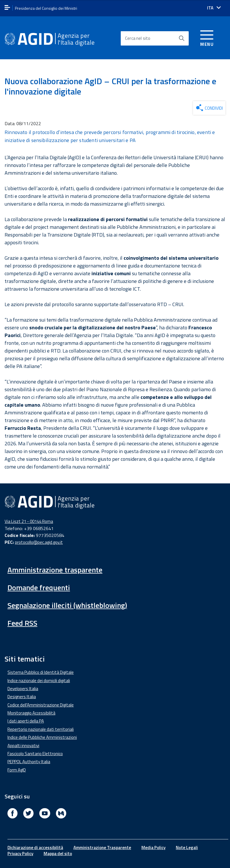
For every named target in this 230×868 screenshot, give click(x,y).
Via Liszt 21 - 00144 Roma (29, 521)
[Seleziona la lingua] (214, 8)
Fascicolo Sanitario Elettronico (35, 754)
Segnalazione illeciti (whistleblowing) (67, 605)
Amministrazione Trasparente (102, 848)
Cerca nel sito (138, 38)
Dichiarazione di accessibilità (35, 848)
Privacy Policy (20, 854)
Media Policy (153, 848)
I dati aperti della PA (26, 721)
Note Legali (187, 848)
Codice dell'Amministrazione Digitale (41, 705)
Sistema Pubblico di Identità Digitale (41, 672)
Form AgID (17, 770)
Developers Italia (23, 689)
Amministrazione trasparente (55, 570)
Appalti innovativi (23, 746)
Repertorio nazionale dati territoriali (41, 729)
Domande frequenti (39, 587)
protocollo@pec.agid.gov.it (39, 542)
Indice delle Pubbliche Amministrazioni (42, 737)
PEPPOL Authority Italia (29, 762)
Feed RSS (22, 623)
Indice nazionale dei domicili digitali (39, 681)
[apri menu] (7, 8)
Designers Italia (22, 697)
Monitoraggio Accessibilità (31, 713)
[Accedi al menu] (207, 37)
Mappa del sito (58, 854)
